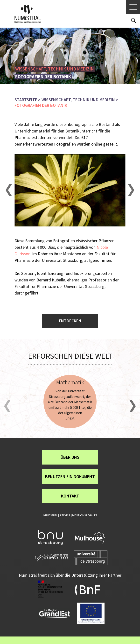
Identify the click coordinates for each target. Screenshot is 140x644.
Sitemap (65, 515)
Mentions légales (85, 515)
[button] (9, 190)
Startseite (26, 100)
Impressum (50, 515)
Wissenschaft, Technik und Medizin (78, 100)
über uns (70, 457)
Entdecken (70, 321)
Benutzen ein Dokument (70, 477)
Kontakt (70, 496)
